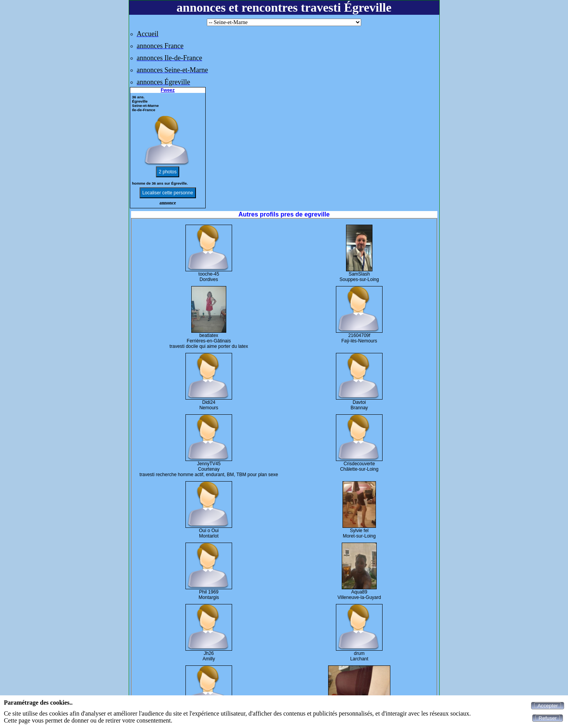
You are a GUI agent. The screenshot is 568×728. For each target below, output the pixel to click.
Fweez (168, 90)
